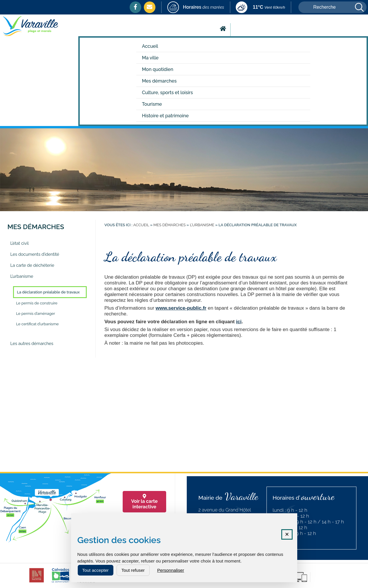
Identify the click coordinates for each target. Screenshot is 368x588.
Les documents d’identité (35, 254)
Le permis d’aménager (35, 314)
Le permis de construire (37, 303)
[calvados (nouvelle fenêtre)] (61, 582)
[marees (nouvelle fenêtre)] (196, 8)
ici (239, 322)
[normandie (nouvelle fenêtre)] (86, 582)
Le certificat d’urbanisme (37, 324)
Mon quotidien (158, 69)
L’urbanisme (22, 276)
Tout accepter (96, 570)
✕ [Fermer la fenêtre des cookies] (287, 534)
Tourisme (152, 104)
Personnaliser (171, 570)
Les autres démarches (32, 343)
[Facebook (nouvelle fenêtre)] (135, 7)
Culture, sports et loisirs (168, 93)
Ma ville (150, 58)
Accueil (150, 46)
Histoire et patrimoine (165, 116)
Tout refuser (133, 570)
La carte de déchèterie (32, 265)
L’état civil (19, 243)
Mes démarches (159, 81)
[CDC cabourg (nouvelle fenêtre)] (37, 582)
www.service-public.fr (181, 308)
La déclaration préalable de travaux (48, 292)
